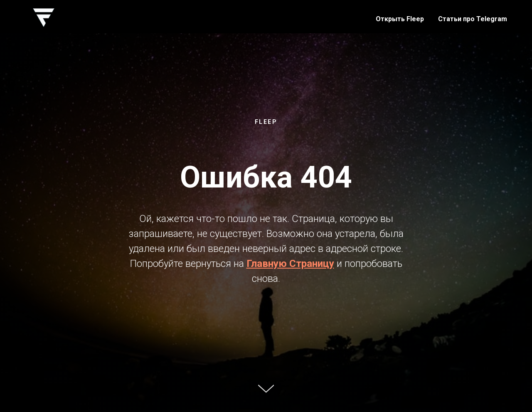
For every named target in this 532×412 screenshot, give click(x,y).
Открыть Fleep (400, 19)
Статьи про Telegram (473, 19)
